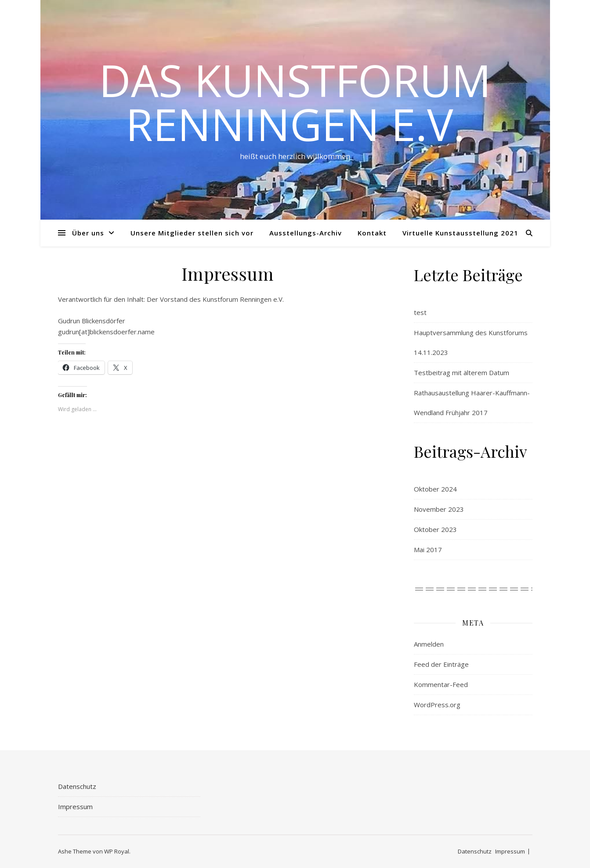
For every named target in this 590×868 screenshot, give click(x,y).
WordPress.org (437, 705)
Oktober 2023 (435, 529)
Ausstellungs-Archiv (306, 233)
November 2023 (439, 509)
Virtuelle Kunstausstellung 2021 (460, 233)
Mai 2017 (428, 550)
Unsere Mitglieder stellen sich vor (192, 233)
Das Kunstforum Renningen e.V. (295, 102)
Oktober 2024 (435, 489)
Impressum (75, 807)
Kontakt (372, 233)
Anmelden (429, 644)
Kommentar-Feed (441, 684)
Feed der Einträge (441, 664)
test (420, 312)
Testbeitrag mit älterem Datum (462, 373)
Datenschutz (77, 786)
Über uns (88, 233)
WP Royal (117, 851)
